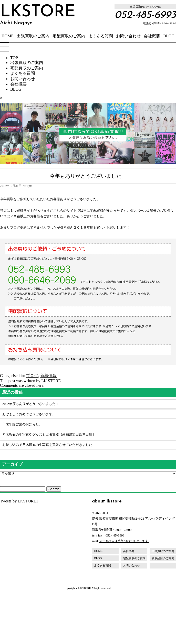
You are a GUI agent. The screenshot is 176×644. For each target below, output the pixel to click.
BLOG (169, 36)
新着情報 (48, 376)
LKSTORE (38, 15)
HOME (8, 36)
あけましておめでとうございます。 (29, 414)
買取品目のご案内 (163, 558)
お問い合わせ (128, 36)
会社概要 (152, 36)
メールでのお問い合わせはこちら (124, 541)
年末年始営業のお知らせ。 (22, 424)
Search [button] (54, 489)
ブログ (32, 376)
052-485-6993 (145, 15)
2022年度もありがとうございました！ (31, 404)
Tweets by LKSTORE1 (19, 501)
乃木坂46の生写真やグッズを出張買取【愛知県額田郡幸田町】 (49, 434)
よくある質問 (101, 36)
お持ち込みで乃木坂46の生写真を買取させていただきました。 (49, 445)
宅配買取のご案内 (69, 36)
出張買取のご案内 (33, 36)
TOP (14, 58)
